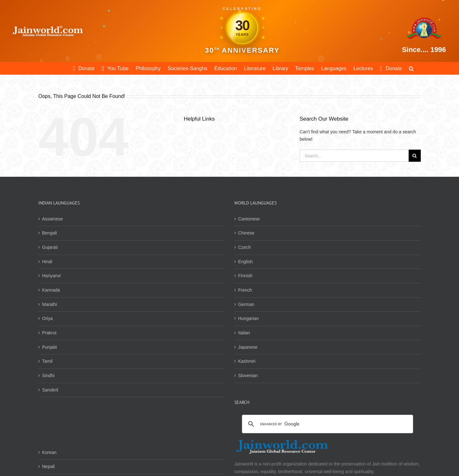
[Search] (415, 156)
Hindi (47, 262)
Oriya (47, 318)
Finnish (245, 276)
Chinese (246, 233)
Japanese (248, 347)
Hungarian (248, 318)
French (245, 290)
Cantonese (249, 219)
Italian (244, 333)
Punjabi (50, 347)
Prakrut (49, 333)
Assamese (52, 219)
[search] (327, 424)
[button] (411, 68)
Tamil (47, 361)
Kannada (51, 290)
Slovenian (248, 376)
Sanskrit (50, 390)
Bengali (50, 233)
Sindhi (48, 376)
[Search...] (354, 156)
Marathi (50, 304)
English (245, 262)
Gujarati (50, 247)
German (246, 304)
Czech (244, 247)
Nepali (48, 466)
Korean (49, 452)
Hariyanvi (51, 276)
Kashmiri (247, 361)
